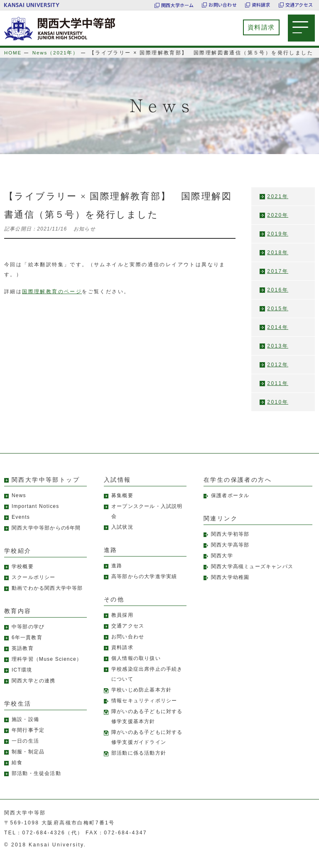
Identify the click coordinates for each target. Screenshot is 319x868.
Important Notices (35, 516)
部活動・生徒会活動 (36, 783)
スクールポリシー (34, 587)
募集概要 (122, 505)
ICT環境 (22, 680)
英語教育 (23, 658)
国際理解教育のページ (52, 302)
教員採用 (122, 625)
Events (21, 527)
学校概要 (23, 576)
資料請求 (261, 5)
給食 (17, 772)
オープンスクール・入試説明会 (147, 521)
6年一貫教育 (27, 647)
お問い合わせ (222, 5)
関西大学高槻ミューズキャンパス (252, 576)
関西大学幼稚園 (230, 587)
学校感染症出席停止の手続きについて (147, 684)
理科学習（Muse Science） (47, 669)
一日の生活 (25, 751)
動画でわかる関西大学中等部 (47, 598)
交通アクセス (299, 5)
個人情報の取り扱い (136, 668)
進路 (117, 576)
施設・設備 (25, 729)
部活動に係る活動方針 (139, 763)
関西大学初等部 (230, 544)
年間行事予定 (28, 740)
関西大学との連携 (34, 691)
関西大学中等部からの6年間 (46, 538)
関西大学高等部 (230, 555)
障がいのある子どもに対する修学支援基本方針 (147, 726)
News (19, 505)
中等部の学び (28, 637)
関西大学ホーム (178, 5)
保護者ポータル (230, 505)
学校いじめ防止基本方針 (141, 700)
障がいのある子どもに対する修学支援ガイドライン (147, 747)
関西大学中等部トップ (46, 490)
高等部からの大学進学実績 (144, 586)
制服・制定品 (28, 762)
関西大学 (222, 566)
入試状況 (122, 537)
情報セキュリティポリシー (144, 711)
